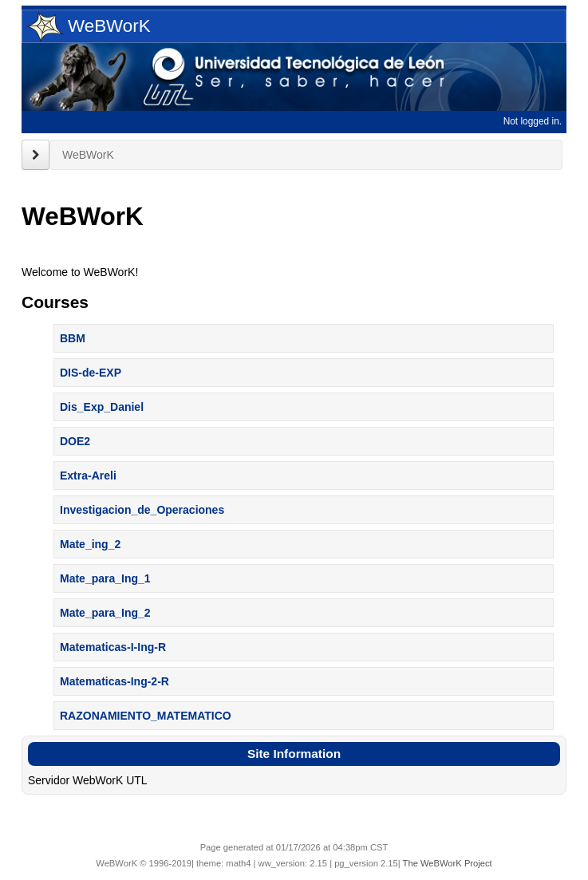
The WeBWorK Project (448, 863)
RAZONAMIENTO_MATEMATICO (146, 716)
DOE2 (75, 441)
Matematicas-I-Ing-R (113, 647)
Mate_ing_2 (90, 544)
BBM (73, 338)
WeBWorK (89, 27)
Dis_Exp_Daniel (102, 407)
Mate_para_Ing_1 (105, 578)
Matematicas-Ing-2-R (114, 681)
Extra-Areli (88, 476)
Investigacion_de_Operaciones (142, 510)
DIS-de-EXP (91, 373)
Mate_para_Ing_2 (105, 613)
